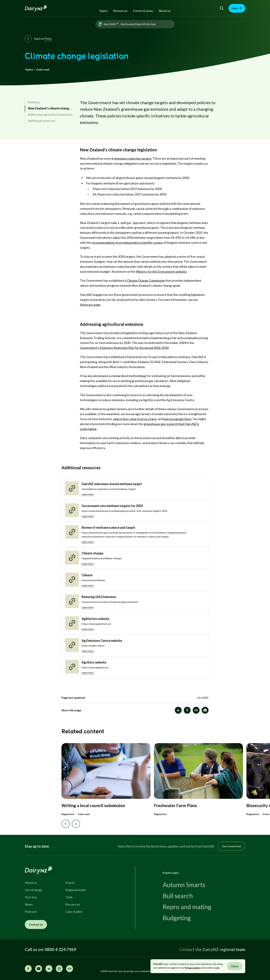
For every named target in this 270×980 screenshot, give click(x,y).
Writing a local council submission (93, 805)
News (29, 904)
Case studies (74, 912)
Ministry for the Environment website (161, 272)
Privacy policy (193, 968)
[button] (205, 710)
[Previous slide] (66, 824)
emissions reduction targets (133, 158)
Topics (103, 11)
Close (235, 966)
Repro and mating (187, 907)
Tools (69, 897)
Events (70, 883)
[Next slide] (76, 824)
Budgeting (177, 918)
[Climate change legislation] (196, 710)
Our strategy (33, 890)
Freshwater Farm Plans (175, 805)
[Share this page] (70, 969)
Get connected (231, 846)
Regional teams (76, 890)
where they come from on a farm (135, 419)
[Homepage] (40, 8)
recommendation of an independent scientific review (127, 243)
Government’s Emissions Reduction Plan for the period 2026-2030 (124, 348)
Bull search (178, 896)
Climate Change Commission (146, 280)
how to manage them (177, 419)
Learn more (88, 494)
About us (165, 11)
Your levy (31, 897)
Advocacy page (90, 305)
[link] (49, 102)
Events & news (143, 11)
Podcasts (31, 912)
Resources (120, 11)
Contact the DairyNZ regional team (212, 949)
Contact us (36, 924)
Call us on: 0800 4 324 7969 (50, 949)
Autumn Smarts (184, 885)
